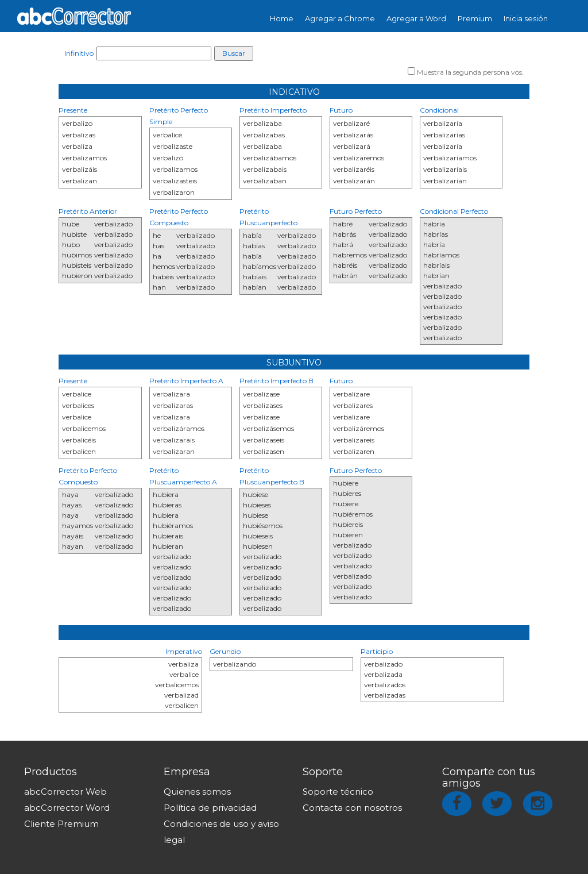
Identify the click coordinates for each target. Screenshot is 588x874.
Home (282, 18)
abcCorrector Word (67, 808)
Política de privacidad (210, 808)
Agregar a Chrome (340, 18)
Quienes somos (197, 792)
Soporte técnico (338, 792)
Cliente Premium (61, 824)
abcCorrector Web (65, 792)
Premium (475, 18)
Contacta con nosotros (352, 808)
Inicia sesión (526, 18)
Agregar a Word (416, 18)
